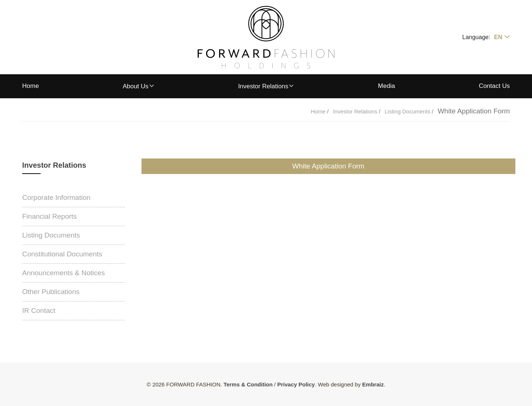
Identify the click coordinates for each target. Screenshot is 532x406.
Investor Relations (263, 86)
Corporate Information (56, 197)
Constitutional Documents (62, 254)
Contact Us (494, 86)
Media (386, 86)
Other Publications (51, 292)
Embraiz (373, 384)
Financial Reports (50, 216)
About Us (136, 86)
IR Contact (39, 311)
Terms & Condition (248, 384)
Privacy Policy (296, 384)
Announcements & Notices (64, 273)
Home (30, 86)
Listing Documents (408, 111)
